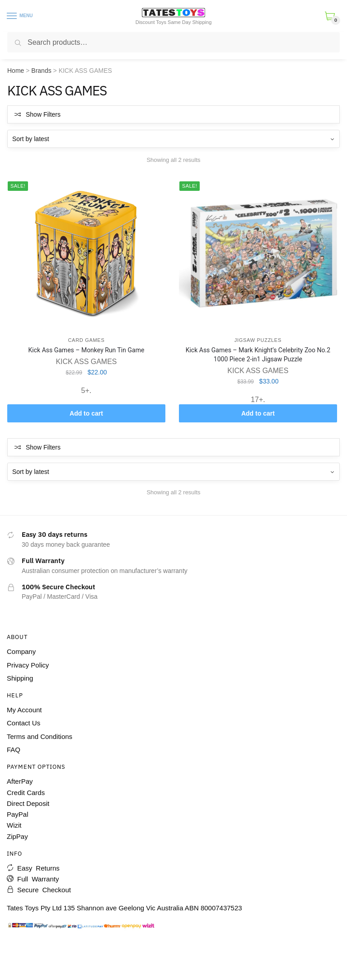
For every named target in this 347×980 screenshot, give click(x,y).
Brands (41, 71)
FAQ (14, 750)
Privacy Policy (28, 665)
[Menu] (12, 16)
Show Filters (43, 114)
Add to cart (86, 413)
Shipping (20, 678)
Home (16, 71)
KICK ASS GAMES (86, 362)
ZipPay (17, 836)
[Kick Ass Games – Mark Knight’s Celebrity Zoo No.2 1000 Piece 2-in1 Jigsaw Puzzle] (258, 253)
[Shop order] (173, 139)
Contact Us (23, 723)
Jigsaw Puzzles (258, 340)
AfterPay (20, 781)
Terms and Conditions (40, 736)
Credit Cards (26, 793)
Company (21, 651)
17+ (257, 400)
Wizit (14, 825)
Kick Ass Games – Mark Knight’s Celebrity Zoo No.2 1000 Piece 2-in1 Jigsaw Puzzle (258, 355)
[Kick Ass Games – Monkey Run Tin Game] (86, 253)
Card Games (86, 340)
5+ (85, 391)
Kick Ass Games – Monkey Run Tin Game (87, 350)
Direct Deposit (28, 803)
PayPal (18, 814)
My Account (24, 710)
